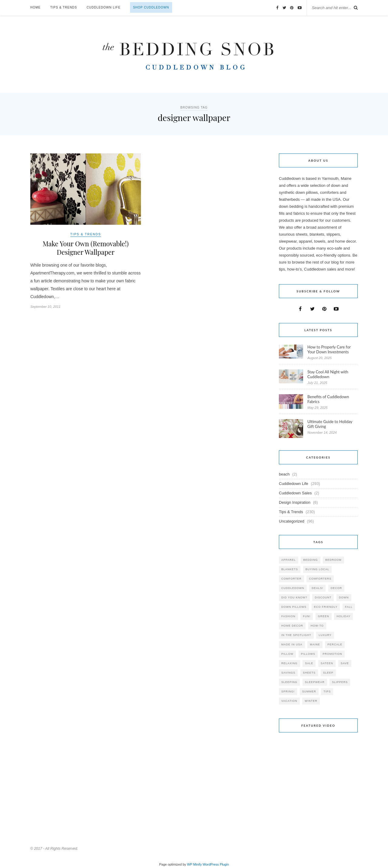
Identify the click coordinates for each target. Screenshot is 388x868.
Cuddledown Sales (295, 493)
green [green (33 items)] (324, 616)
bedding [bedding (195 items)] (310, 560)
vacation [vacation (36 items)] (289, 701)
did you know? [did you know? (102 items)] (294, 597)
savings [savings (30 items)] (288, 673)
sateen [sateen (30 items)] (327, 663)
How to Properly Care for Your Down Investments (329, 349)
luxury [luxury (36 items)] (325, 635)
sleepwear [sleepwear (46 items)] (315, 682)
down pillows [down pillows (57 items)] (294, 607)
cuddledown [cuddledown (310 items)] (293, 588)
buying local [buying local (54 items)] (318, 569)
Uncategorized (292, 521)
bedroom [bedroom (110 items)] (333, 560)
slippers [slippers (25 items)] (340, 682)
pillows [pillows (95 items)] (308, 654)
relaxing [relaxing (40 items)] (289, 663)
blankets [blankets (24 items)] (290, 569)
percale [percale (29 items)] (335, 644)
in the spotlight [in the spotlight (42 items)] (296, 635)
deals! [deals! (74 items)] (317, 588)
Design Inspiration (295, 502)
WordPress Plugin (216, 864)
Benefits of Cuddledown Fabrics (328, 399)
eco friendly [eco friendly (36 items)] (326, 607)
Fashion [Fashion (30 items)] (288, 616)
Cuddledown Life (104, 7)
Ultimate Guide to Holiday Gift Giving (330, 424)
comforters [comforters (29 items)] (320, 579)
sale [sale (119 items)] (309, 663)
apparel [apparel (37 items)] (289, 560)
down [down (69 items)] (344, 597)
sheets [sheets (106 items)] (309, 673)
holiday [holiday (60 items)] (343, 616)
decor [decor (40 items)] (336, 588)
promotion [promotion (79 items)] (332, 654)
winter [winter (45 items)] (311, 701)
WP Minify (194, 864)
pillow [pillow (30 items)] (287, 654)
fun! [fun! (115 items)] (307, 616)
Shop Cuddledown (151, 7)
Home (35, 7)
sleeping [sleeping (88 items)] (289, 682)
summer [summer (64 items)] (309, 691)
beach (284, 474)
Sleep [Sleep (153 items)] (328, 673)
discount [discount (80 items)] (323, 597)
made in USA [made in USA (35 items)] (292, 644)
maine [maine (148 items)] (315, 644)
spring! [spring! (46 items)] (288, 691)
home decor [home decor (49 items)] (292, 626)
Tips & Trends (64, 7)
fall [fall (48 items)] (349, 607)
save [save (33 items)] (345, 663)
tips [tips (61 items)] (327, 691)
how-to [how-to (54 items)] (317, 626)
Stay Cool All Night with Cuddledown (328, 374)
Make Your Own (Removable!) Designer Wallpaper (86, 248)
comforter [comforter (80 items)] (291, 579)
